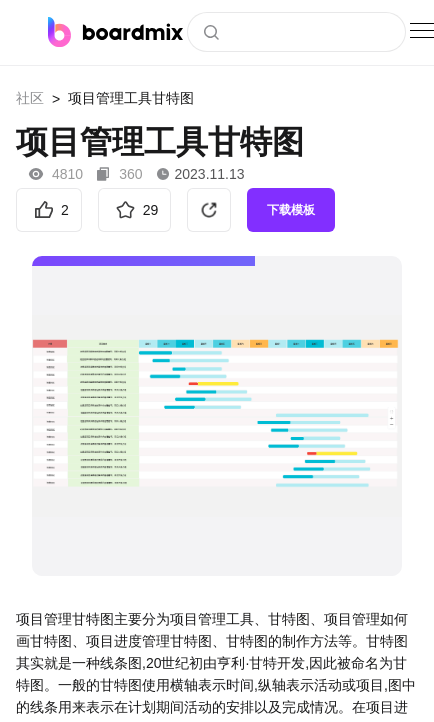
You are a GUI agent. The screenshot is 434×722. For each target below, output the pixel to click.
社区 (30, 98)
